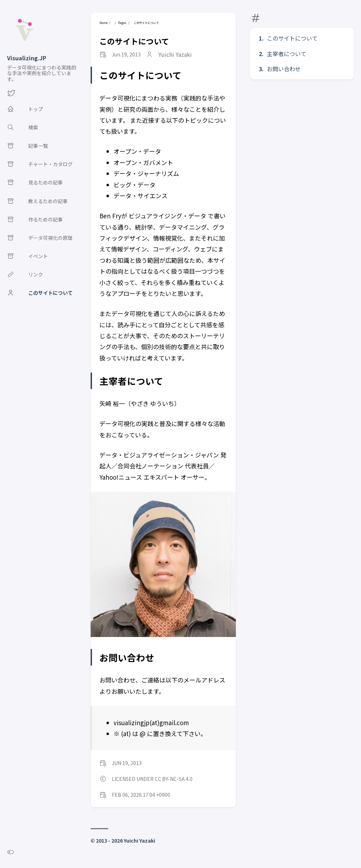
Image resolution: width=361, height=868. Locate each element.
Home (103, 23)
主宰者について (287, 54)
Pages (122, 23)
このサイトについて (292, 38)
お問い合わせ (284, 69)
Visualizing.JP (27, 58)
